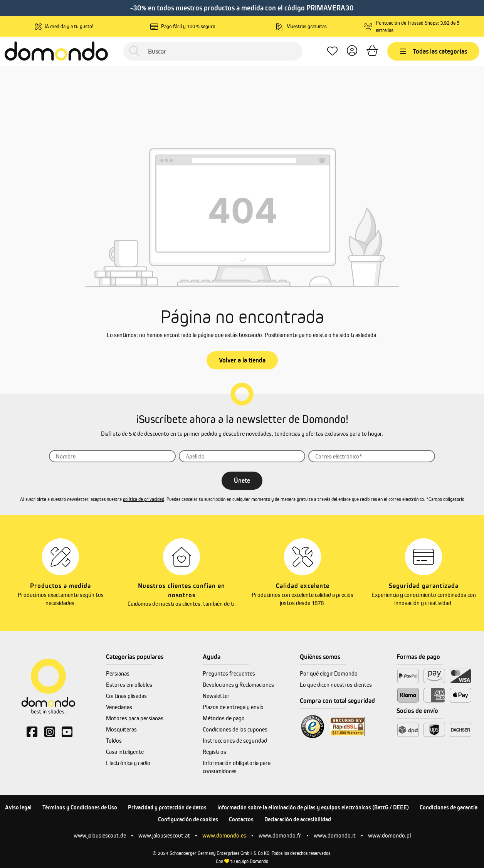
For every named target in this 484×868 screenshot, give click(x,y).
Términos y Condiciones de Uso (80, 807)
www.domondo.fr (280, 835)
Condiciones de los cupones (235, 729)
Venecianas (119, 707)
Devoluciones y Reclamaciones (238, 685)
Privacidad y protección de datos (167, 807)
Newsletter (216, 696)
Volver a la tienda (242, 360)
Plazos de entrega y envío (233, 707)
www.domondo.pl (389, 835)
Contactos (241, 819)
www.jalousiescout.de (100, 835)
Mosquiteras (121, 729)
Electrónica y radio (128, 763)
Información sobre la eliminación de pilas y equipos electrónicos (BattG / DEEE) (313, 807)
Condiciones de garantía (449, 807)
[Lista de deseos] (332, 51)
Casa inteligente (125, 752)
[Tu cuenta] (352, 51)
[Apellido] (242, 456)
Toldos (114, 741)
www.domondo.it (335, 835)
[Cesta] (372, 51)
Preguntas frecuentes (229, 673)
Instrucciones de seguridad (235, 741)
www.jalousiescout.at (164, 835)
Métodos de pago (224, 718)
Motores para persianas (135, 718)
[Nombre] (112, 456)
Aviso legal (18, 807)
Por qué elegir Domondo (329, 673)
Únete (242, 480)
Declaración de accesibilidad (298, 819)
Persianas (118, 673)
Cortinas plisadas (126, 696)
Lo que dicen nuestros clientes (336, 685)
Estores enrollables (129, 685)
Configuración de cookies (188, 819)
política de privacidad (144, 499)
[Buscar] (213, 51)
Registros (214, 752)
